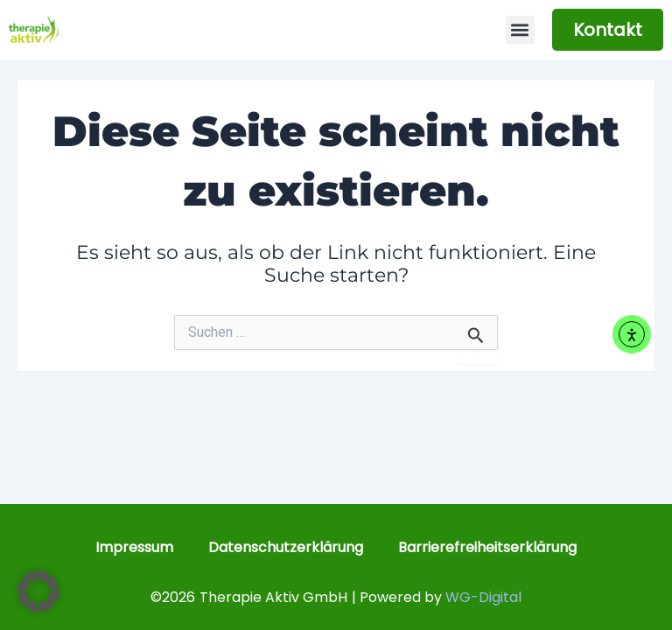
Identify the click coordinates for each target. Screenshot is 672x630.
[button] (520, 30)
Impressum (134, 547)
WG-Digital (483, 597)
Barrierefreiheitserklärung (487, 547)
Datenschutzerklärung (286, 547)
